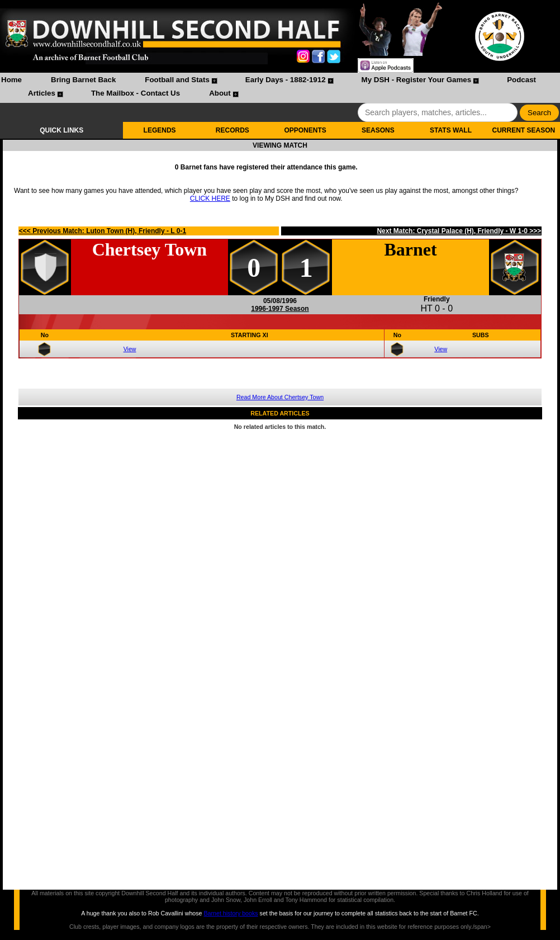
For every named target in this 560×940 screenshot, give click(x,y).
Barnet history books (231, 913)
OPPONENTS (305, 130)
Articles (42, 93)
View (130, 349)
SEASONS (378, 130)
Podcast (521, 80)
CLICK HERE (210, 199)
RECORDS (232, 130)
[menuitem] (11, 81)
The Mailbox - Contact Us (136, 93)
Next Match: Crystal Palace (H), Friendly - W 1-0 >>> (459, 231)
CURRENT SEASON (524, 130)
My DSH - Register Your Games (417, 80)
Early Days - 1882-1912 (286, 80)
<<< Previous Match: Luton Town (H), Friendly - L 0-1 (103, 231)
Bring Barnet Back (83, 80)
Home (11, 80)
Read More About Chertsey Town (280, 397)
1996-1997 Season (280, 309)
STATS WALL (451, 130)
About (220, 93)
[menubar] (280, 88)
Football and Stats (177, 80)
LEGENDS (160, 130)
